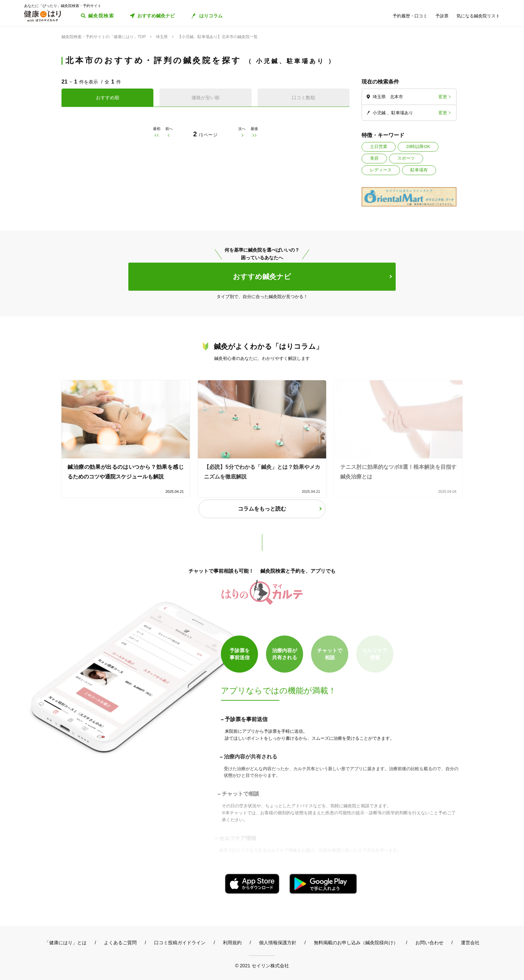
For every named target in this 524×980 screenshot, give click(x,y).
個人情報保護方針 (278, 943)
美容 (374, 158)
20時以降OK (418, 147)
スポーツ (406, 158)
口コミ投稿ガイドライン (180, 943)
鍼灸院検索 (101, 16)
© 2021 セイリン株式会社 (262, 965)
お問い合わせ (429, 943)
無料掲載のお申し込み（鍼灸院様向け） (356, 943)
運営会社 (470, 943)
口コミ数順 (303, 98)
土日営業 (379, 147)
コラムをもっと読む (262, 509)
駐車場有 (419, 170)
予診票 (442, 16)
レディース (381, 170)
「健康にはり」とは (65, 943)
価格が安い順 (206, 98)
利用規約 (232, 943)
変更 (443, 97)
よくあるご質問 (120, 943)
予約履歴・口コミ (410, 16)
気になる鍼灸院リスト (478, 16)
